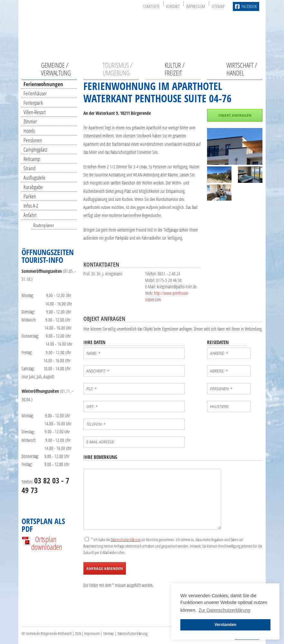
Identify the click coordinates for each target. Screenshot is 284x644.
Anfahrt (30, 215)
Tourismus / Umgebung (118, 69)
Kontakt (173, 6)
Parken (30, 196)
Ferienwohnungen (43, 84)
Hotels (29, 131)
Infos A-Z (31, 206)
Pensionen (33, 140)
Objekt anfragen (235, 115)
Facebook (246, 6)
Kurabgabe (33, 187)
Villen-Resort (35, 112)
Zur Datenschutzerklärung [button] (225, 610)
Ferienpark (33, 103)
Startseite (151, 6)
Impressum (196, 6)
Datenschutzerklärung (133, 634)
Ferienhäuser (35, 93)
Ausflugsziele (34, 178)
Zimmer (30, 121)
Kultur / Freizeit (175, 69)
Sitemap (218, 6)
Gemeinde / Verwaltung (56, 69)
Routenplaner (44, 225)
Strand (29, 168)
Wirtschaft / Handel (242, 69)
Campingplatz (35, 149)
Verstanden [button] (225, 625)
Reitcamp (32, 159)
